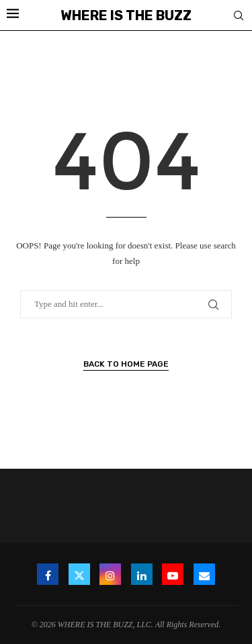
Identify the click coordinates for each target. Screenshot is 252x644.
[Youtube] (173, 574)
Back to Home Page (126, 364)
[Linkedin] (142, 574)
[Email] (204, 574)
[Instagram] (110, 574)
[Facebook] (48, 574)
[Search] (239, 16)
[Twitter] (79, 574)
